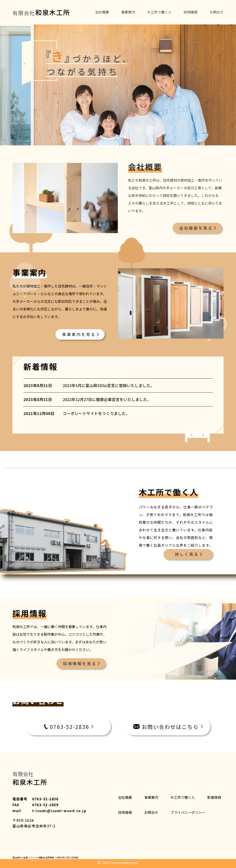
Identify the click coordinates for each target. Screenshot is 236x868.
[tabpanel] (118, 85)
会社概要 (102, 12)
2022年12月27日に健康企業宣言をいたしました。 (107, 399)
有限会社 (41, 12)
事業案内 (128, 12)
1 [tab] (111, 138)
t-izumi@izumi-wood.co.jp (59, 811)
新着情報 (214, 797)
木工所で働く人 (159, 12)
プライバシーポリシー (188, 812)
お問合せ (217, 12)
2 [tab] (118, 138)
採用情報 (191, 12)
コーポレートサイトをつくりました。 (96, 413)
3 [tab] (125, 138)
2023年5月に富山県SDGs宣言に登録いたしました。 (108, 385)
